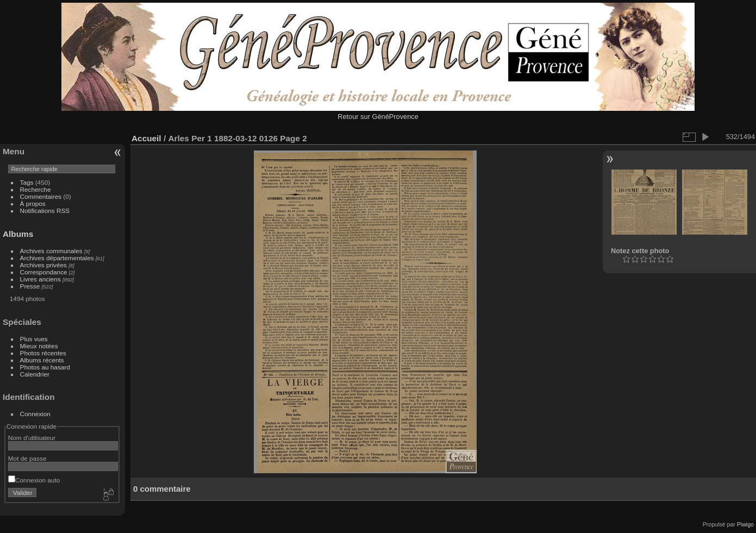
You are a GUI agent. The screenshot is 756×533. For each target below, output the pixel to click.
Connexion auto (34, 480)
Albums (18, 234)
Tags (27, 182)
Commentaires (41, 196)
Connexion (35, 414)
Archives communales (51, 251)
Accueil (146, 138)
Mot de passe (27, 458)
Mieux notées (39, 346)
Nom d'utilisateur (32, 438)
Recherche (36, 189)
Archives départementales (57, 258)
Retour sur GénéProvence (378, 117)
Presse (30, 286)
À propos (33, 203)
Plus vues (34, 339)
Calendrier (35, 374)
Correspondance (44, 272)
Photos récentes (43, 353)
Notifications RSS (45, 211)
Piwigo (745, 524)
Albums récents (42, 360)
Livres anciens (40, 279)
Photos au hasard (45, 367)
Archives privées (43, 265)
